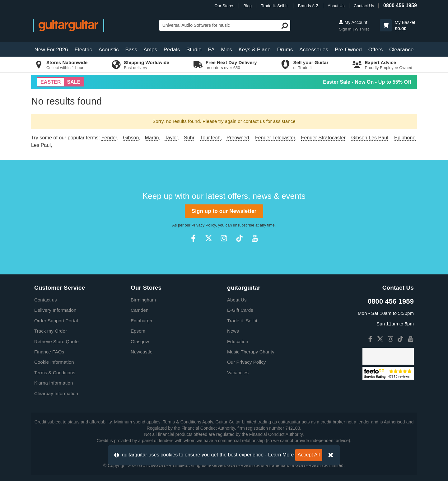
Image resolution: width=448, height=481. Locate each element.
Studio (194, 50)
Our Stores (224, 6)
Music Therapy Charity (251, 352)
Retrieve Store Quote (56, 341)
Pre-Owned (348, 50)
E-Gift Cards (240, 310)
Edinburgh (141, 321)
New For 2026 (51, 50)
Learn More (281, 455)
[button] (386, 25)
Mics (226, 50)
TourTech (210, 138)
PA (211, 50)
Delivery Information (55, 310)
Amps (150, 50)
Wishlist (362, 29)
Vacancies (238, 373)
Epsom (138, 331)
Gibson (131, 138)
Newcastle (142, 352)
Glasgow (140, 341)
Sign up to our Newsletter (224, 211)
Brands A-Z (308, 6)
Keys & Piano (255, 50)
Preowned (238, 138)
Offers (376, 50)
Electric (84, 50)
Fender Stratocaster (323, 138)
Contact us (46, 300)
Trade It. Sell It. (275, 6)
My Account (353, 22)
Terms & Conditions (55, 373)
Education (238, 341)
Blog (248, 6)
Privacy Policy (204, 225)
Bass (131, 50)
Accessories (314, 50)
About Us (336, 6)
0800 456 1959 (400, 5)
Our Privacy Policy (246, 362)
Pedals (172, 50)
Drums (285, 50)
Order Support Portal (56, 321)
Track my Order (51, 331)
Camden (140, 310)
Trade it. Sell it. (243, 321)
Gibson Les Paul (370, 138)
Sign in (346, 29)
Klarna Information (54, 383)
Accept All (309, 455)
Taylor (171, 138)
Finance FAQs (49, 352)
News (233, 331)
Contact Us (364, 6)
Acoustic (109, 50)
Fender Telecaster (275, 138)
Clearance (401, 50)
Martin (152, 138)
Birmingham (143, 300)
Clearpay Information (56, 393)
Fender (109, 138)
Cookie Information (54, 362)
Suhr (189, 138)
